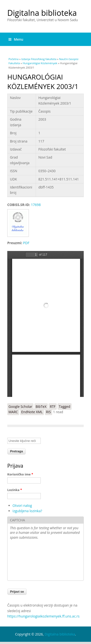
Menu (16, 39)
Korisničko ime (20, 474)
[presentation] (30, 561)
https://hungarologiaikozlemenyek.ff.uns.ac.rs (43, 616)
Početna (13, 59)
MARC (13, 412)
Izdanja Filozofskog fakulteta (39, 59)
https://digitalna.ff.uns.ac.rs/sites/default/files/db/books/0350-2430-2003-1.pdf (45, 324)
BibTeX (41, 407)
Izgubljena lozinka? (27, 511)
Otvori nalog (22, 505)
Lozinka (15, 490)
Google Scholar (20, 407)
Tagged (64, 407)
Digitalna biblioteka (42, 13)
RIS (49, 412)
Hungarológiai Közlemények (40, 63)
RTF (53, 407)
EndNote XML (32, 412)
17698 (36, 205)
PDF (26, 243)
